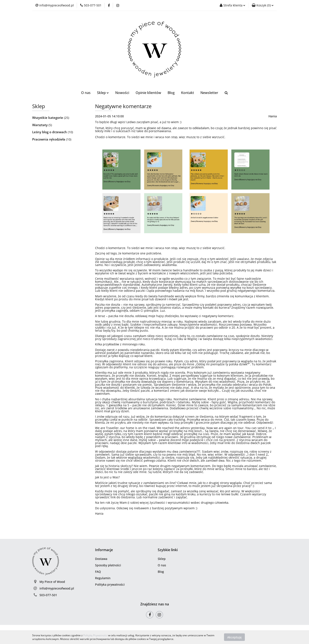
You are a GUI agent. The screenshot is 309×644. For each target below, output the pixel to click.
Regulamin (103, 578)
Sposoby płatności (108, 565)
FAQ (98, 572)
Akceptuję (234, 637)
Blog (171, 93)
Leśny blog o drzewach (50, 132)
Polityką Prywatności (95, 635)
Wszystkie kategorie (48, 118)
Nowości (122, 93)
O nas (86, 93)
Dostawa (101, 559)
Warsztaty (40, 125)
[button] (263, 5)
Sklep (103, 93)
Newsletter (209, 93)
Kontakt (188, 93)
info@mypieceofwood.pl (57, 588)
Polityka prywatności (110, 584)
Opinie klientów (148, 93)
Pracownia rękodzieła (49, 139)
